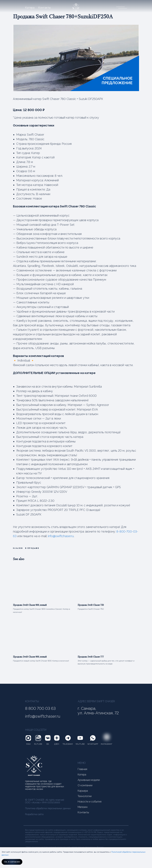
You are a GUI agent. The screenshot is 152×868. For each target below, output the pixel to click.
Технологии (85, 810)
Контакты (44, 8)
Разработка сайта (34, 828)
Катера (30, 8)
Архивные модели (89, 793)
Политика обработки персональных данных (48, 822)
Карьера (83, 804)
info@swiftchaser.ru (108, 559)
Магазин (83, 820)
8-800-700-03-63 (51, 559)
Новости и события (90, 815)
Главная (82, 782)
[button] (120, 7)
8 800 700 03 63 (40, 722)
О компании (85, 799)
